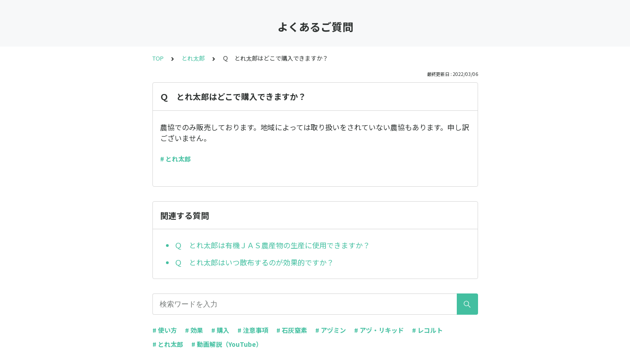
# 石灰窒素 (292, 330)
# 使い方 (165, 330)
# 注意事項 (253, 330)
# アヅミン (331, 330)
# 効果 (194, 330)
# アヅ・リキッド (379, 330)
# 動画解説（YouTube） (227, 344)
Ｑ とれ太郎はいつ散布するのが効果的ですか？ (254, 262)
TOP (158, 58)
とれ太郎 (193, 58)
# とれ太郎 (175, 159)
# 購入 (220, 330)
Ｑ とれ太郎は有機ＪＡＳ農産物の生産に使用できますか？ (272, 245)
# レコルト (427, 330)
